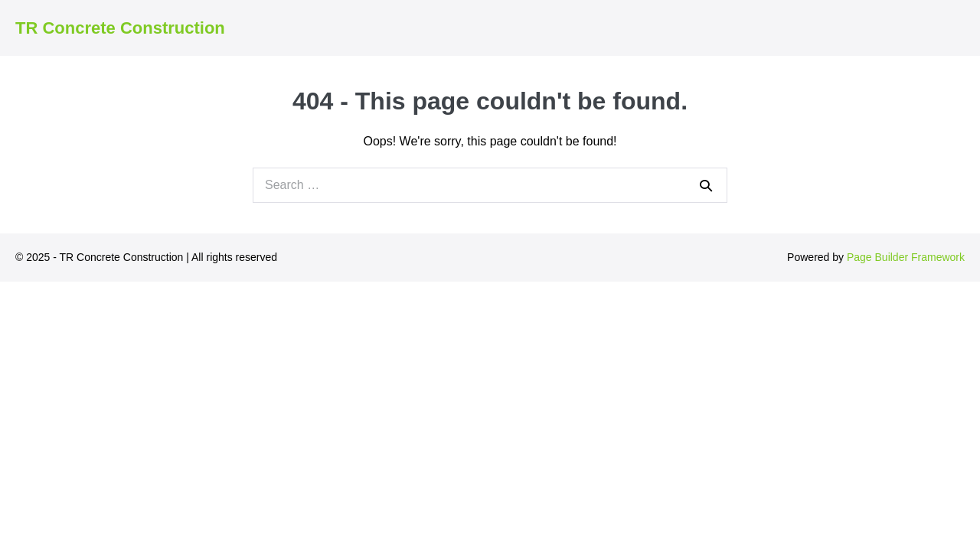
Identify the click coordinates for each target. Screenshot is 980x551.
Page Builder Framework (906, 257)
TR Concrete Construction (120, 28)
